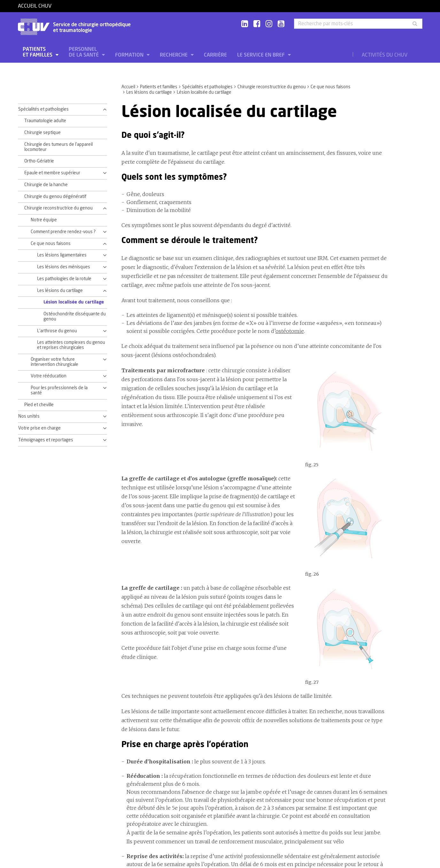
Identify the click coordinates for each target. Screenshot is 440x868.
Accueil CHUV (35, 6)
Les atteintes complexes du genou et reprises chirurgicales (71, 345)
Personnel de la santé (84, 52)
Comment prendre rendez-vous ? (63, 232)
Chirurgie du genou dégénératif (55, 197)
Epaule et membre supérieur (52, 173)
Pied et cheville (39, 405)
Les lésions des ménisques (64, 267)
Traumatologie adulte (45, 121)
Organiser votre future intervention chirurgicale (54, 362)
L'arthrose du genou (57, 331)
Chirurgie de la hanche (46, 185)
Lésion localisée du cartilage (74, 302)
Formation (130, 55)
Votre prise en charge (39, 428)
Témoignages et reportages (46, 440)
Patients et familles (38, 52)
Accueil (128, 87)
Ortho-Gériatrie (39, 161)
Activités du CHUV (385, 55)
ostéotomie (290, 331)
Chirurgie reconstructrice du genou (272, 87)
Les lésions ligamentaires (62, 255)
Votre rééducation (49, 376)
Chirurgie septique (42, 133)
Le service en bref (262, 55)
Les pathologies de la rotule (64, 279)
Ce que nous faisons (331, 87)
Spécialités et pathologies (207, 87)
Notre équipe (44, 220)
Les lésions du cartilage (149, 92)
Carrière (215, 55)
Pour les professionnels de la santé (59, 391)
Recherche (174, 55)
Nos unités (29, 416)
